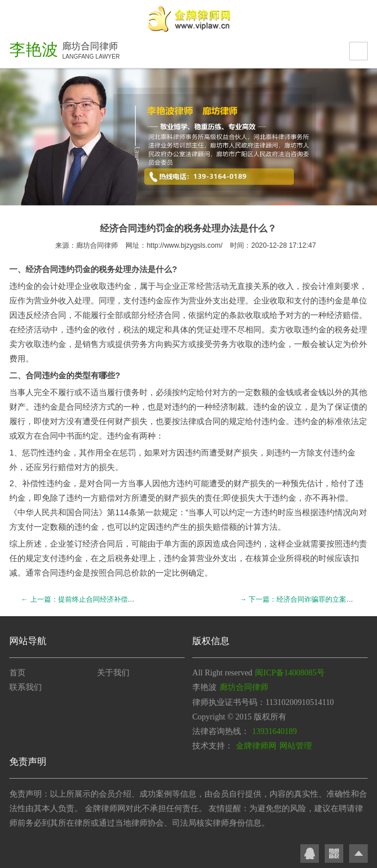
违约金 (21, 286)
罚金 (82, 269)
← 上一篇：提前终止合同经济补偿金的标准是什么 (98, 599)
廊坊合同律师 (97, 245)
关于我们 (113, 673)
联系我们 (26, 687)
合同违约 (58, 269)
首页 (17, 673)
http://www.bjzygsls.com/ (184, 245)
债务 (131, 392)
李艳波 (34, 50)
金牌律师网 (256, 746)
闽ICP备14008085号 (290, 673)
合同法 (87, 512)
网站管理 (296, 746)
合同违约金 (46, 375)
